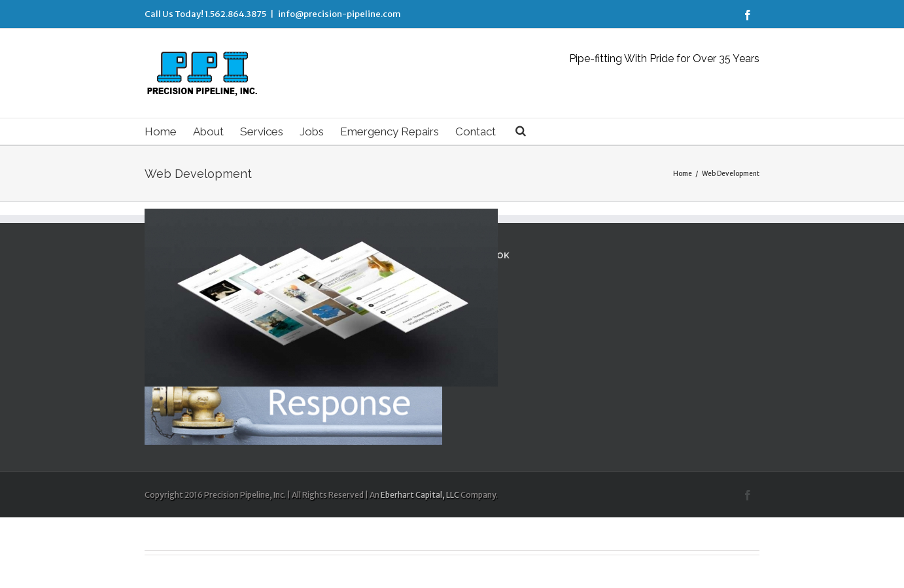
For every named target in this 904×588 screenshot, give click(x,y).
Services (262, 131)
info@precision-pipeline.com (339, 14)
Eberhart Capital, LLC (420, 495)
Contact (476, 131)
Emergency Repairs (390, 131)
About (208, 131)
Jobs (312, 131)
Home (161, 131)
